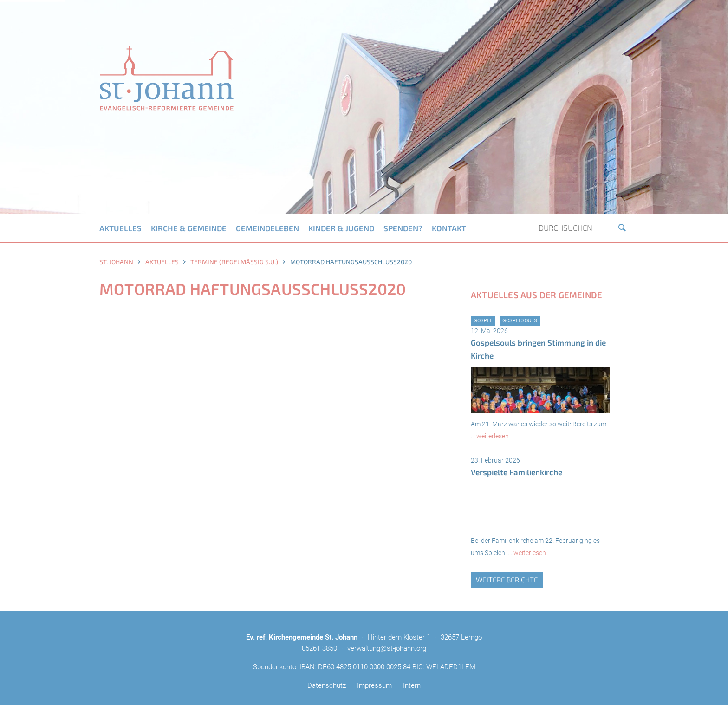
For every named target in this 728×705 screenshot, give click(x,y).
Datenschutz (327, 685)
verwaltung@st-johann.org (387, 648)
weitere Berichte (507, 580)
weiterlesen (493, 436)
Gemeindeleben (267, 228)
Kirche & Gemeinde (189, 228)
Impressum (374, 685)
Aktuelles (120, 228)
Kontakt (449, 228)
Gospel (483, 321)
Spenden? (403, 228)
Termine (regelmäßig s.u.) (234, 262)
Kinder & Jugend (341, 228)
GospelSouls (520, 321)
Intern (412, 685)
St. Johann (116, 262)
